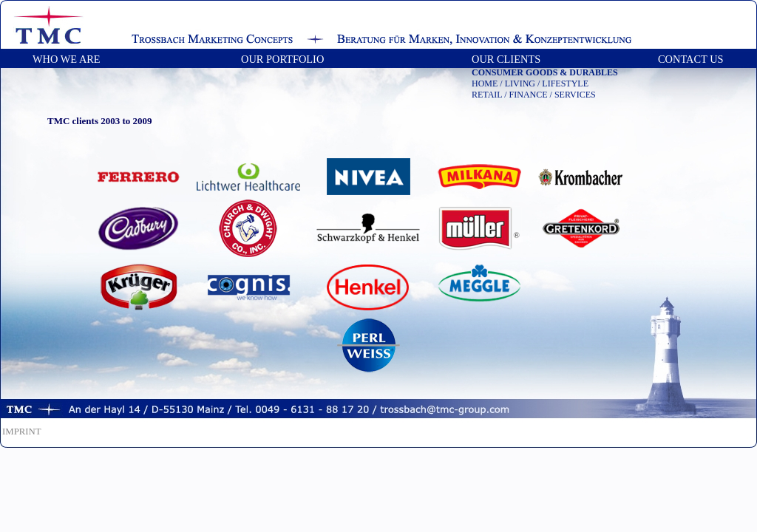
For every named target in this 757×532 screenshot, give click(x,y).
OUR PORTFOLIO (282, 59)
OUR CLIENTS (513, 59)
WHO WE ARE (67, 59)
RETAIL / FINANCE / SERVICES (534, 95)
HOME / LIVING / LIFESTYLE (530, 83)
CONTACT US (691, 59)
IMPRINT (22, 432)
